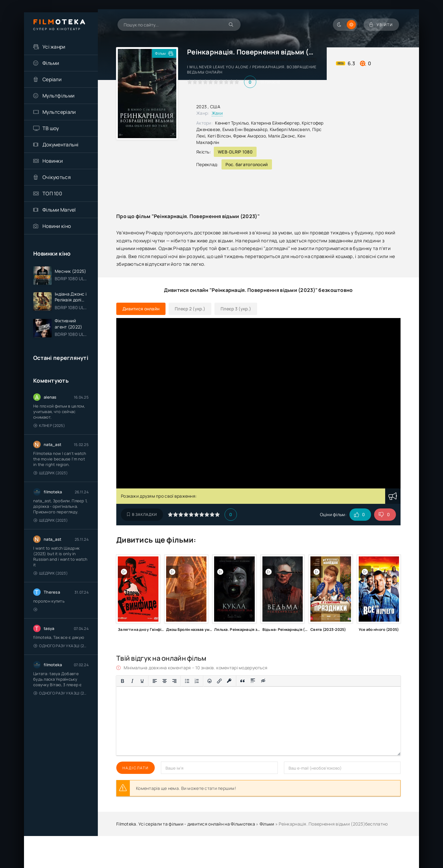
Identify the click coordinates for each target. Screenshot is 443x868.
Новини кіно (57, 226)
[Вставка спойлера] (253, 681)
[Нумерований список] (197, 681)
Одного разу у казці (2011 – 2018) (61, 646)
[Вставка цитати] (243, 681)
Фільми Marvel (59, 210)
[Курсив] (132, 681)
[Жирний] (122, 681)
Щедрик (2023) (51, 473)
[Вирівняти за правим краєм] (174, 681)
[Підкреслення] (142, 681)
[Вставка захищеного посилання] (229, 681)
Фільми (51, 63)
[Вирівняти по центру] (165, 681)
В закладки (142, 514)
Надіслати (136, 768)
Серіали (52, 79)
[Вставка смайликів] (210, 681)
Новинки (53, 161)
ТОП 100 (52, 193)
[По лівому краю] (155, 681)
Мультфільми (58, 96)
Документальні (61, 145)
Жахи (217, 113)
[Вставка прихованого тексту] (263, 681)
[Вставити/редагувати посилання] (219, 681)
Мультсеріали (59, 112)
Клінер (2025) (49, 426)
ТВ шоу (51, 128)
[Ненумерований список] (187, 681)
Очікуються (57, 177)
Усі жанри (54, 47)
